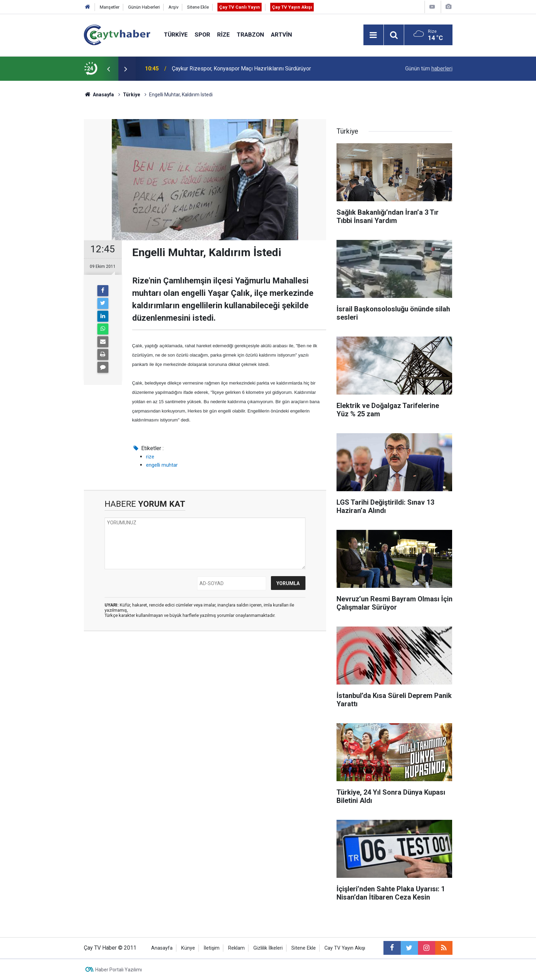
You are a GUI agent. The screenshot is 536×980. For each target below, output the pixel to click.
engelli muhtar (162, 465)
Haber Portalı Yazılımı (119, 970)
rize (150, 457)
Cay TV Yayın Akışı (345, 948)
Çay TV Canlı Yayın (240, 7)
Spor (202, 35)
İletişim (212, 948)
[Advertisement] (205, 702)
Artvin (281, 35)
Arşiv (173, 7)
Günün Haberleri (144, 7)
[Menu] (373, 35)
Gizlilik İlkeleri (268, 948)
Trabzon (250, 35)
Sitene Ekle (198, 7)
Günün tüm (429, 69)
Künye (188, 948)
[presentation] (109, 69)
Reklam (236, 948)
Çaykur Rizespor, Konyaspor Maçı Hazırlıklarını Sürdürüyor (241, 69)
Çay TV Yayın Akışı (292, 7)
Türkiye (176, 35)
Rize (223, 35)
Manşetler (110, 7)
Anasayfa (162, 948)
